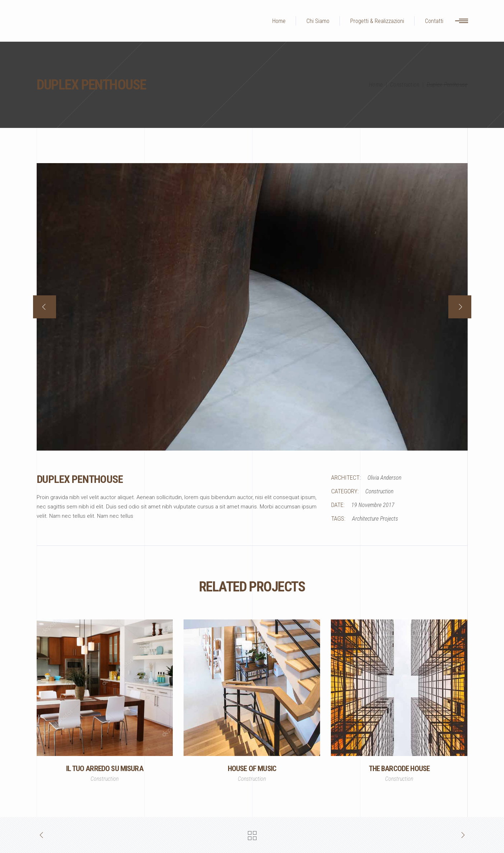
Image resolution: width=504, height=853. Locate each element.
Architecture (365, 519)
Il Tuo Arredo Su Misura (105, 769)
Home (376, 85)
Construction (405, 85)
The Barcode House (399, 769)
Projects (389, 519)
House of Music (252, 769)
